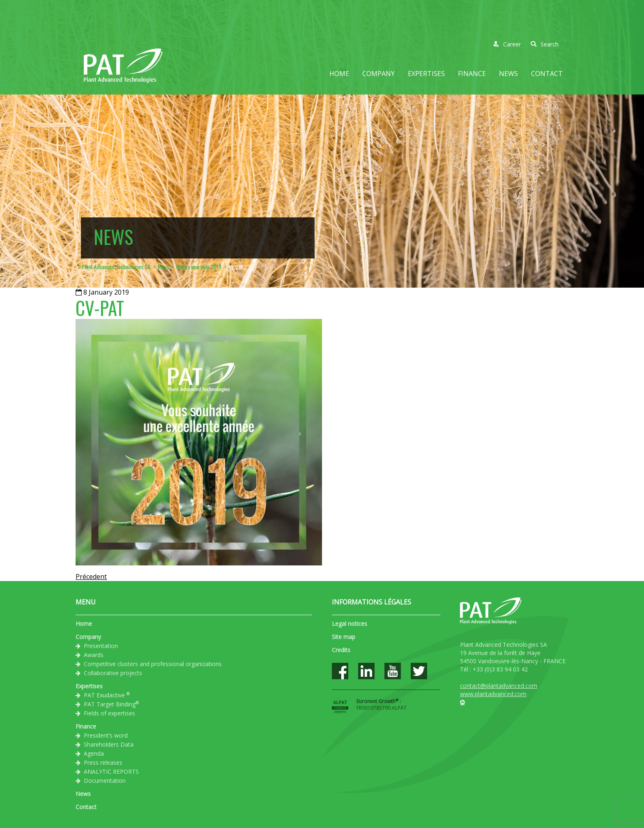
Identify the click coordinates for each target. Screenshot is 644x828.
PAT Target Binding (111, 704)
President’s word (106, 735)
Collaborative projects (113, 673)
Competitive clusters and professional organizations (153, 664)
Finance (472, 74)
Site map (344, 637)
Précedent (91, 577)
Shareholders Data (109, 744)
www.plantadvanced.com (493, 694)
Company (378, 74)
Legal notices (350, 624)
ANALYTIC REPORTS (111, 771)
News (508, 74)
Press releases (103, 762)
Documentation (105, 781)
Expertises (426, 74)
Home (339, 74)
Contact (547, 74)
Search (545, 44)
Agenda (94, 753)
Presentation (101, 646)
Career (507, 44)
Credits (341, 650)
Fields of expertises (109, 713)
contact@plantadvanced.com (499, 686)
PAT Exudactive (107, 695)
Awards (94, 655)
